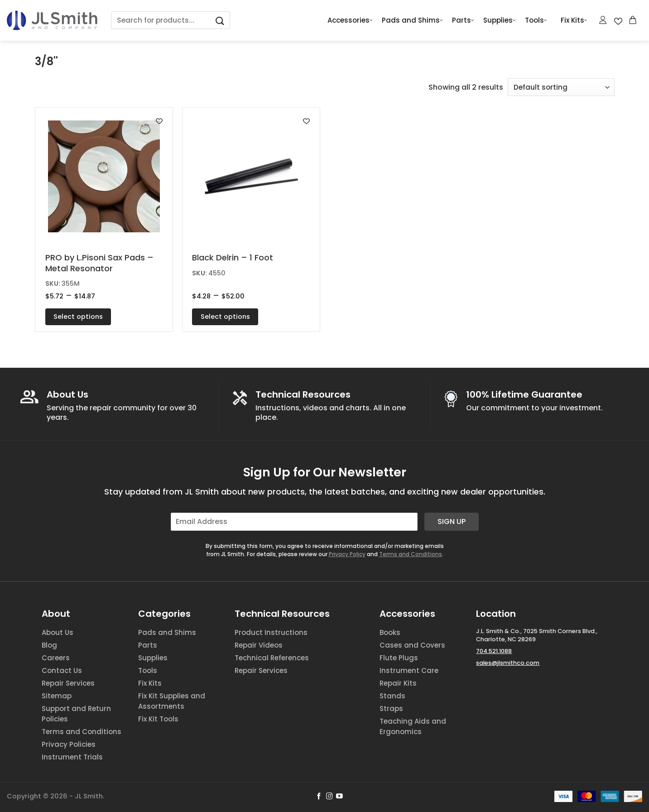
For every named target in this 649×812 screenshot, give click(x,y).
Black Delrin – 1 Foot (233, 257)
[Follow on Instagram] (329, 797)
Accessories (350, 20)
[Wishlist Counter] (618, 20)
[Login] (603, 20)
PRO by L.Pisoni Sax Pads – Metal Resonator (99, 263)
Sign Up (452, 521)
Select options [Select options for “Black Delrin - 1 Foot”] (225, 317)
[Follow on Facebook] (319, 797)
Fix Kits (574, 20)
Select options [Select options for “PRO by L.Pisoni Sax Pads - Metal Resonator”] (78, 317)
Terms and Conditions (411, 554)
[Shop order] (561, 87)
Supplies (500, 20)
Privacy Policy (347, 554)
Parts (463, 20)
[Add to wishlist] (159, 121)
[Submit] (220, 20)
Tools (536, 20)
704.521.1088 (494, 651)
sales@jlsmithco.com (508, 663)
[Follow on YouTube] (339, 797)
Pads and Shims (412, 20)
